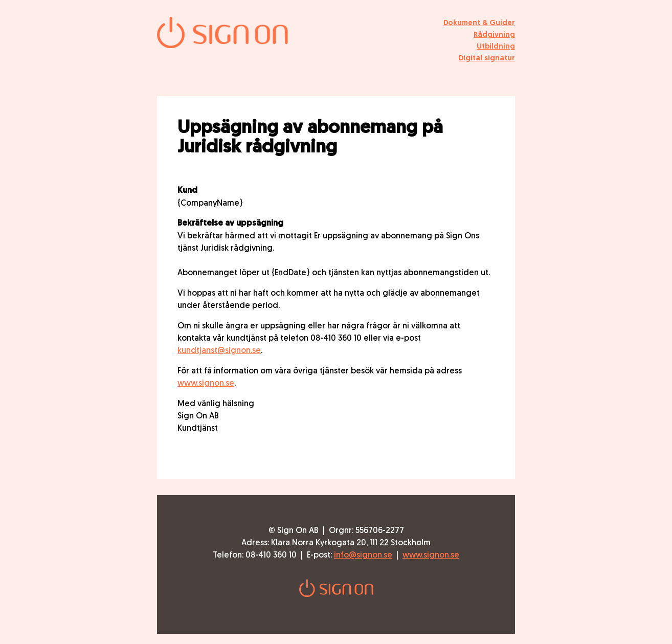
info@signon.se (363, 554)
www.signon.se (206, 383)
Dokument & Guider (479, 22)
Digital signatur (487, 58)
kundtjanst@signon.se (219, 350)
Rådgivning (494, 34)
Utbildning (496, 46)
